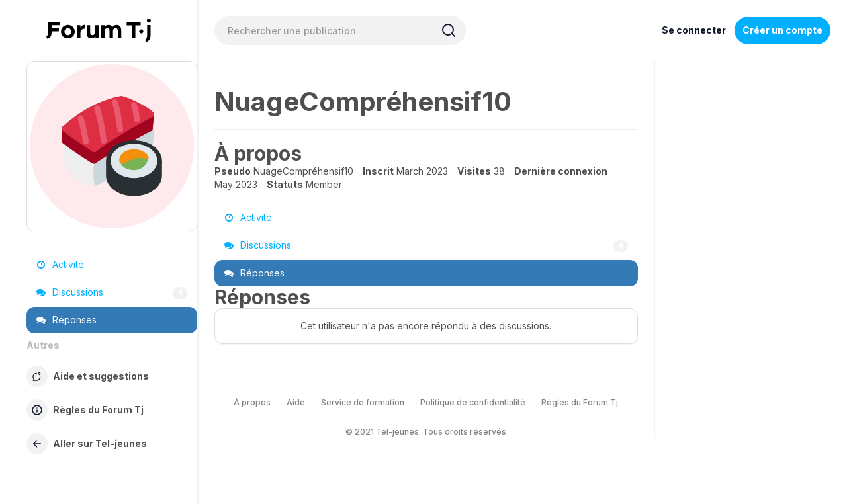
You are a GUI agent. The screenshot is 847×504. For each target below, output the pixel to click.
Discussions (112, 292)
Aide (296, 402)
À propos (252, 402)
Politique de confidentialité (473, 402)
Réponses (67, 320)
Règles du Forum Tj (580, 402)
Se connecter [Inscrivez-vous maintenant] (694, 30)
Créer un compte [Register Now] (782, 30)
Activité (60, 264)
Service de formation (363, 402)
